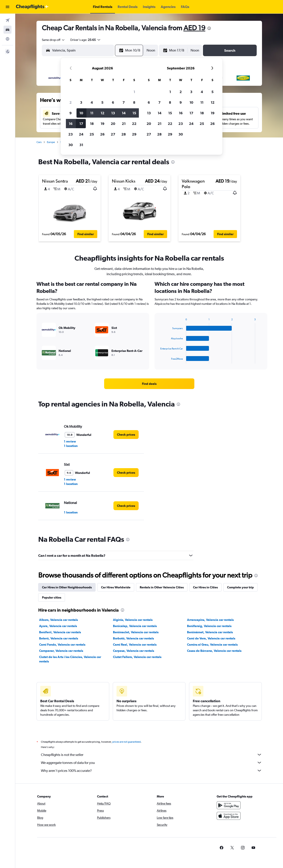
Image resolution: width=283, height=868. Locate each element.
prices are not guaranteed (126, 742)
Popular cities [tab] (52, 597)
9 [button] (71, 113)
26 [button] (102, 134)
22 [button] (134, 124)
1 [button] (134, 92)
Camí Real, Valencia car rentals (135, 645)
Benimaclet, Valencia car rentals (136, 632)
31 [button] (81, 145)
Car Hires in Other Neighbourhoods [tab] (67, 587)
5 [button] (102, 102)
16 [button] (71, 124)
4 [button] (92, 102)
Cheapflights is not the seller (151, 755)
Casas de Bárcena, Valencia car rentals (214, 651)
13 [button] (113, 113)
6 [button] (113, 102)
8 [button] (134, 102)
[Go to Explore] (8, 39)
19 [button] (102, 124)
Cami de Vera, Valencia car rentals (211, 638)
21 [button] (124, 124)
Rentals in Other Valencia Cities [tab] (162, 587)
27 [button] (113, 134)
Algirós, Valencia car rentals (133, 620)
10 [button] (81, 113)
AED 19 (194, 28)
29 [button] (134, 134)
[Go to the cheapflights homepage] (32, 7)
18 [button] (92, 124)
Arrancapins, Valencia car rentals (210, 620)
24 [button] (81, 134)
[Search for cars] (8, 30)
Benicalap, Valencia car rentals (135, 626)
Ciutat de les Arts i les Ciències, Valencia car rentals (70, 659)
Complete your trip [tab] (240, 587)
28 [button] (124, 134)
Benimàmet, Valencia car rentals (210, 632)
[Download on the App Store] (229, 816)
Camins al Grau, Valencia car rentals (212, 645)
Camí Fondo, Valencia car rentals (62, 645)
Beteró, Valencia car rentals (59, 638)
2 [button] (71, 102)
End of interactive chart (158, 360)
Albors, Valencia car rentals (58, 620)
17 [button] (81, 124)
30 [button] (71, 145)
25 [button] (92, 134)
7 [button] (124, 102)
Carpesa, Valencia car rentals (134, 651)
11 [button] (92, 113)
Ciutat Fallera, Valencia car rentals (137, 657)
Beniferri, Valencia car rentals (60, 632)
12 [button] (102, 113)
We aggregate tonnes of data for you (151, 763)
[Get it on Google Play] (229, 805)
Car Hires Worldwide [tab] (116, 587)
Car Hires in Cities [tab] (205, 587)
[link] (149, 384)
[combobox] (54, 40)
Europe (51, 142)
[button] (8, 7)
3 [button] (81, 102)
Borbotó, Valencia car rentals (133, 638)
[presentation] (209, 28)
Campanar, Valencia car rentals (61, 651)
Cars (39, 142)
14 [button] (124, 113)
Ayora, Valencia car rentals (58, 626)
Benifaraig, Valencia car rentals (209, 626)
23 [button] (71, 134)
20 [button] (113, 124)
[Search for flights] (8, 20)
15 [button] (134, 113)
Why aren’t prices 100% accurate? (151, 771)
